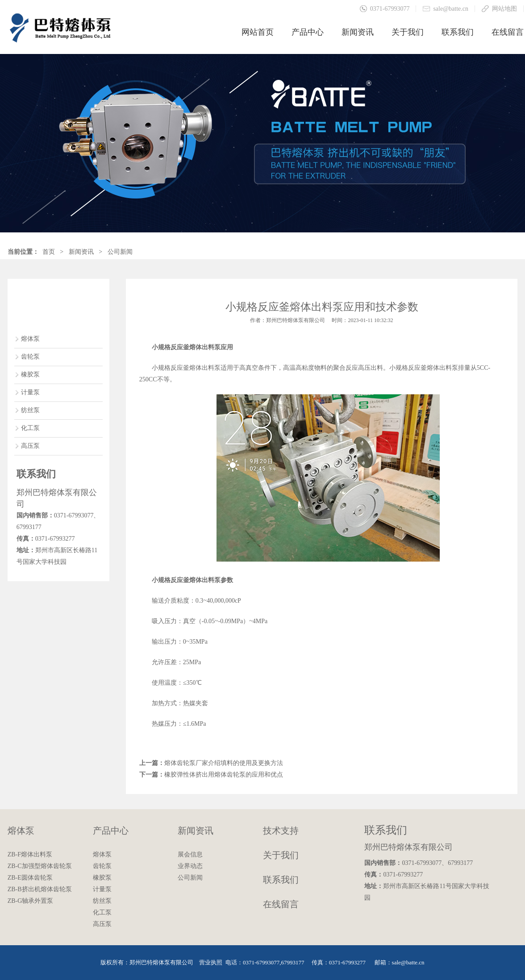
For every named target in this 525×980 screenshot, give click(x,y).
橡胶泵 (30, 374)
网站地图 (504, 9)
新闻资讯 (358, 32)
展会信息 (190, 854)
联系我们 (458, 32)
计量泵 (30, 392)
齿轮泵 (30, 357)
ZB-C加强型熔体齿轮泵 (40, 866)
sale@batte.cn (451, 9)
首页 (49, 252)
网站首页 (258, 32)
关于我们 (408, 32)
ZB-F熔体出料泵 (30, 854)
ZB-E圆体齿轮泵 (30, 878)
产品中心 (308, 32)
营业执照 (211, 962)
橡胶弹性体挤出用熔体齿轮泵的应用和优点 (224, 775)
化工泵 (30, 428)
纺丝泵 (30, 410)
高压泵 (30, 446)
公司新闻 (120, 252)
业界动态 (190, 866)
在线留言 (508, 32)
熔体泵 (30, 339)
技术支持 (281, 831)
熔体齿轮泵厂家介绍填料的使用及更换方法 (224, 763)
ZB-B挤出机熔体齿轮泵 (40, 889)
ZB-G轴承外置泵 (31, 901)
